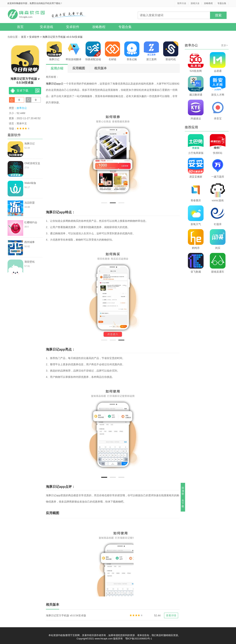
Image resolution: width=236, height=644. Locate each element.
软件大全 (182, 3)
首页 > (25, 37)
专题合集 (222, 3)
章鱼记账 (132, 51)
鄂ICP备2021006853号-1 (139, 639)
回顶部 (183, 491)
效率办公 (22, 108)
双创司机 (171, 51)
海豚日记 (54, 51)
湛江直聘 (151, 51)
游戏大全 (195, 3)
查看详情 (171, 615)
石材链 (112, 51)
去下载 (183, 503)
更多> (224, 45)
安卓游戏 (46, 27)
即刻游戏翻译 (74, 51)
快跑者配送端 (93, 51)
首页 (20, 27)
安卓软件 (73, 27)
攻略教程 (208, 3)
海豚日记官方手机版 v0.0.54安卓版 (63, 37)
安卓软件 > (36, 37)
